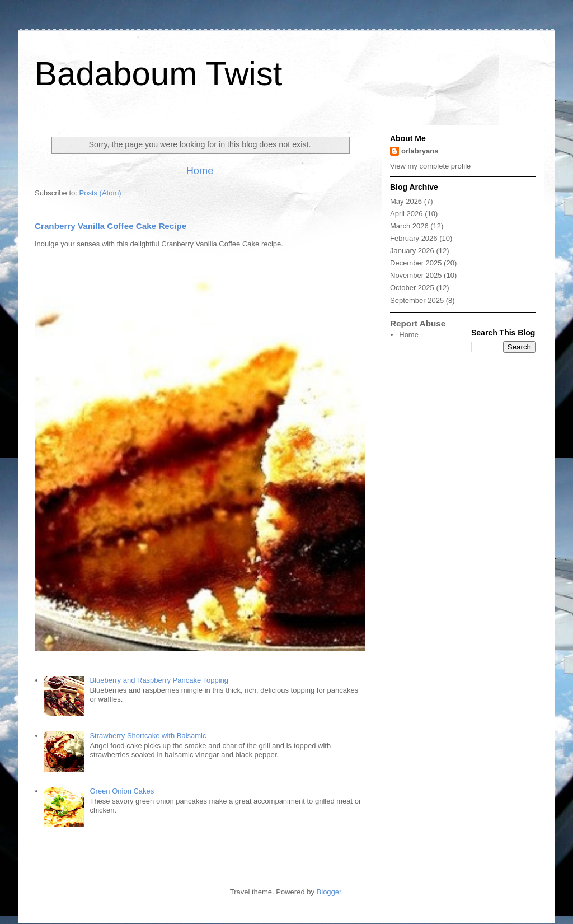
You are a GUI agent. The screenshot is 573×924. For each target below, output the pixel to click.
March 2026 (409, 226)
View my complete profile (430, 166)
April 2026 (407, 214)
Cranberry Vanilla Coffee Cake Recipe (111, 226)
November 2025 (416, 275)
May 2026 (406, 201)
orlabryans (420, 151)
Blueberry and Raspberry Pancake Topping (159, 680)
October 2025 (412, 288)
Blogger (329, 892)
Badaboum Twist (158, 74)
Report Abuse (418, 323)
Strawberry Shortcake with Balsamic (148, 736)
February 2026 (414, 238)
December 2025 (416, 263)
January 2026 (412, 251)
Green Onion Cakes (122, 791)
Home (200, 171)
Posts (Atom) (100, 193)
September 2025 (417, 300)
